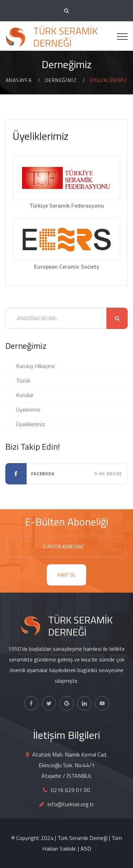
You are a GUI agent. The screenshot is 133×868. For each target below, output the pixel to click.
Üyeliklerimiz (31, 424)
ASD (86, 848)
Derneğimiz (61, 80)
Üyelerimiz (28, 410)
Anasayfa (19, 80)
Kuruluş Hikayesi (35, 366)
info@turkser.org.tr (71, 804)
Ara (117, 318)
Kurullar (25, 395)
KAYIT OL (66, 575)
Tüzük (23, 380)
